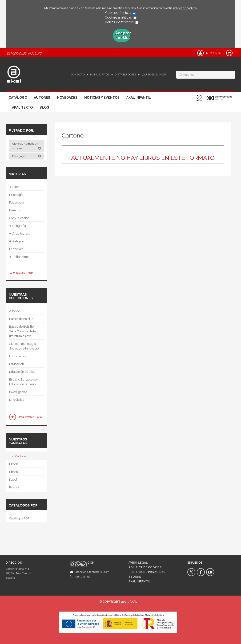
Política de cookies (145, 567)
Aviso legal (138, 563)
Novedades (67, 98)
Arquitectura (20, 234)
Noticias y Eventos (102, 98)
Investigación (18, 392)
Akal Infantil (139, 98)
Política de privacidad (147, 572)
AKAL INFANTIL (140, 581)
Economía (16, 249)
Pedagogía (27, 156)
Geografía (18, 226)
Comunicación (19, 218)
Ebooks (135, 577)
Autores (42, 98)
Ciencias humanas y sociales (27, 146)
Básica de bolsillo (21, 319)
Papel (13, 480)
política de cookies (185, 8)
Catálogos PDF (19, 518)
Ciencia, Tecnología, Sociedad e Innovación (25, 346)
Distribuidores (126, 75)
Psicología (16, 195)
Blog (44, 107)
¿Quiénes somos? (154, 75)
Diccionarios (18, 356)
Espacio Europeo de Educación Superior (23, 382)
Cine (14, 187)
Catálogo (18, 98)
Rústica (14, 487)
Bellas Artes (19, 257)
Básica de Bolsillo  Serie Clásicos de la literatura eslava (23, 331)
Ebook (14, 464)
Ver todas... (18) (21, 273)
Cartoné (21, 456)
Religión (17, 241)
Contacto (78, 75)
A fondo (15, 311)
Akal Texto (22, 107)
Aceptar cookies (123, 35)
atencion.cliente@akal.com (92, 572)
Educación (17, 364)
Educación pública (22, 372)
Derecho (15, 210)
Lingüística (17, 400)
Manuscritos (100, 75)
